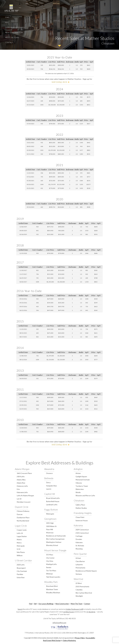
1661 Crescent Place (24, 473)
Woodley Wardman (53, 593)
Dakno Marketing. (69, 641)
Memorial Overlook (83, 480)
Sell (7, 22)
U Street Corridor (23, 560)
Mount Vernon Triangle (55, 550)
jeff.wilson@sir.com (59, 623)
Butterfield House (53, 501)
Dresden (79, 539)
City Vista (50, 561)
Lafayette (79, 565)
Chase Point (80, 517)
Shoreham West (52, 586)
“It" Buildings (91, 612)
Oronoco (49, 473)
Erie (18, 489)
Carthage (79, 536)
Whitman (49, 574)
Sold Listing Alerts (59, 82)
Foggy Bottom (51, 510)
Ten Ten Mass (51, 571)
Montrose (50, 533)
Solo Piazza (21, 552)
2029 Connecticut (82, 530)
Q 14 (18, 549)
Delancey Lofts (22, 486)
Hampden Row (51, 486)
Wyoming (79, 549)
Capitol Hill (50, 494)
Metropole (21, 546)
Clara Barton (80, 561)
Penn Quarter (80, 554)
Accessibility (91, 638)
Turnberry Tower (82, 486)
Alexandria (49, 469)
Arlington (78, 469)
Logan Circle (21, 526)
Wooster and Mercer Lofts (85, 496)
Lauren (49, 489)
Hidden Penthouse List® (74, 609)
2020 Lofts (21, 565)
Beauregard (21, 568)
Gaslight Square (81, 477)
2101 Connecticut (82, 533)
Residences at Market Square (86, 571)
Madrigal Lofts (51, 564)
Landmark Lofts (52, 505)
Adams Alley (21, 480)
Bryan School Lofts (53, 498)
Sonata (49, 567)
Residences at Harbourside (56, 536)
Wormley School (52, 545)
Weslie (78, 492)
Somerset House (82, 521)
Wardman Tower (52, 589)
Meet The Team (12, 37)
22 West (79, 583)
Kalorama (78, 525)
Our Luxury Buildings (15, 27)
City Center (50, 558)
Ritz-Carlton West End (84, 593)
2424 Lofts (21, 477)
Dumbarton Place (23, 518)
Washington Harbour (54, 542)
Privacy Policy (80, 638)
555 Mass (50, 555)
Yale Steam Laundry (53, 577)
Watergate (50, 514)
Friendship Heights (83, 513)
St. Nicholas (80, 546)
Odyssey (79, 483)
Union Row (21, 577)
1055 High (50, 523)
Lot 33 (19, 499)
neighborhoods (69, 612)
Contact (9, 43)
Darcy (48, 483)
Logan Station (22, 536)
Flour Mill (50, 529)
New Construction (14, 32)
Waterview (80, 489)
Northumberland (23, 521)
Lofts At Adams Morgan (25, 496)
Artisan (78, 558)
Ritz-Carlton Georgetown (55, 539)
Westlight (79, 596)
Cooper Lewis (22, 530)
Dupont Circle (22, 507)
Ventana (79, 574)
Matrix (19, 540)
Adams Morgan (22, 469)
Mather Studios (81, 508)
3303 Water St (51, 526)
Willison (20, 555)
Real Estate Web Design (52, 641)
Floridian (20, 574)
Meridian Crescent (24, 502)
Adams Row (21, 483)
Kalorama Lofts (22, 492)
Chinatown (79, 501)
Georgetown (50, 519)
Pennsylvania (80, 568)
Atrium (78, 473)
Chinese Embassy (23, 511)
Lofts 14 (20, 533)
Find (7, 17)
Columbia (79, 590)
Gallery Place (80, 505)
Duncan (20, 514)
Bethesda (49, 478)
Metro (19, 543)
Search (20, 609)
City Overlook (22, 571)
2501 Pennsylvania (82, 587)
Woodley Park (51, 582)
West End (78, 579)
